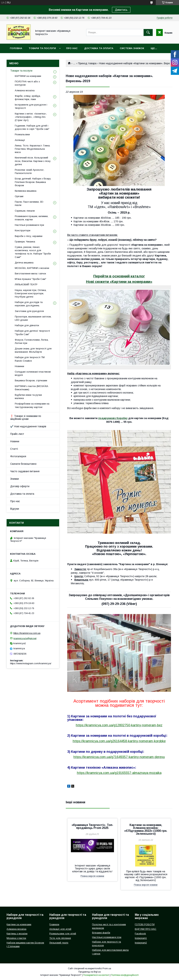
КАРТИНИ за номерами (28, 76)
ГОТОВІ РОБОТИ (145, 924)
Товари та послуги (42, 48)
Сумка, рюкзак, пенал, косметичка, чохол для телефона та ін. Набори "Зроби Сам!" (33, 252)
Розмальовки (22, 134)
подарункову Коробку (113, 418)
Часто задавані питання (25, 471)
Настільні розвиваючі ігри (29, 225)
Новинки (19, 366)
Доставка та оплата (99, 48)
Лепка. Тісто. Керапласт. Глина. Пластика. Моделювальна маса (33, 149)
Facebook (140, 934)
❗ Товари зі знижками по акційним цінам (26, 417)
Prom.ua (107, 969)
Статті (14, 449)
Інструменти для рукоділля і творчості (31, 106)
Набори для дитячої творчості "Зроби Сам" (32, 332)
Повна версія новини (92, 876)
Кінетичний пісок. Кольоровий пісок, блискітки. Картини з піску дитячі (33, 161)
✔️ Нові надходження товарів (28, 426)
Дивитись (121, 10)
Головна (16, 48)
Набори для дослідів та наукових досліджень (29, 304)
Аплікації (20, 140)
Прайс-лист (17, 434)
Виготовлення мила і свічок (30, 274)
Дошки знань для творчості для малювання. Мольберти (33, 350)
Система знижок (132, 48)
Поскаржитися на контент (96, 975)
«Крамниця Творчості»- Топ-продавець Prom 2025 (92, 826)
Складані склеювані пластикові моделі (33, 373)
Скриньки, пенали (25, 211)
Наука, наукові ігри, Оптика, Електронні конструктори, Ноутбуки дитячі (31, 293)
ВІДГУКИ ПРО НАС (146, 929)
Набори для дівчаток (27, 325)
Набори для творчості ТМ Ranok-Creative (30, 359)
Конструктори (23, 230)
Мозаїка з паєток (16, 938)
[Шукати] (148, 32)
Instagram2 (141, 943)
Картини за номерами (19, 924)
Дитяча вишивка (24, 263)
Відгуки (15, 509)
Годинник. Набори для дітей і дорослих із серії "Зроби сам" (32, 127)
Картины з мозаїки (17, 934)
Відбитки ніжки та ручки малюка (28, 397)
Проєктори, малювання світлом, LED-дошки (33, 318)
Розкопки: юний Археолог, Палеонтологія (29, 171)
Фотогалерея (18, 456)
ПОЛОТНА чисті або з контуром (27, 83)
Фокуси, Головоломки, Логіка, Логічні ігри (32, 341)
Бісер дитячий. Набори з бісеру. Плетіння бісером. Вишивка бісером (33, 182)
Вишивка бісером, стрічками (31, 380)
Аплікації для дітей (60, 929)
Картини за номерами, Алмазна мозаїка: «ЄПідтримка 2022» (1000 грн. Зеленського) (146, 829)
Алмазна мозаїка (25, 90)
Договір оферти (20, 486)
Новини (15, 441)
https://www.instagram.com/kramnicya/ (31, 663)
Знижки (15, 479)
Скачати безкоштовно (23, 464)
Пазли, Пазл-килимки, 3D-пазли (29, 203)
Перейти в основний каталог (119, 276)
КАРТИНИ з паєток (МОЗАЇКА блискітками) (32, 388)
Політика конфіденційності (125, 975)
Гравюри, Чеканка (25, 242)
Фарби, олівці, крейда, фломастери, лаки (28, 98)
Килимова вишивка (26, 191)
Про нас (72, 48)
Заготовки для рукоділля (29, 311)
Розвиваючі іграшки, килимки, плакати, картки (32, 218)
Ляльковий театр (59, 943)
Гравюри (54, 924)
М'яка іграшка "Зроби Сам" (31, 279)
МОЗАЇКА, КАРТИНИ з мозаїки (32, 268)
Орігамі (19, 196)
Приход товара (87, 63)
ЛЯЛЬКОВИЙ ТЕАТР (26, 284)
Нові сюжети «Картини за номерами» (119, 282)
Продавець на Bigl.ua (89, 972)
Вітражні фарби (101, 933)
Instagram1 (141, 938)
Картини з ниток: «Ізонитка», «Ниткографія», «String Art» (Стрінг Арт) (31, 117)
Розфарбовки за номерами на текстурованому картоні (32, 405)
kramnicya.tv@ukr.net (25, 638)
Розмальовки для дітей (63, 934)
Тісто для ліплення (60, 938)
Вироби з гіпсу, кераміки (29, 236)
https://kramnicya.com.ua (27, 633)
